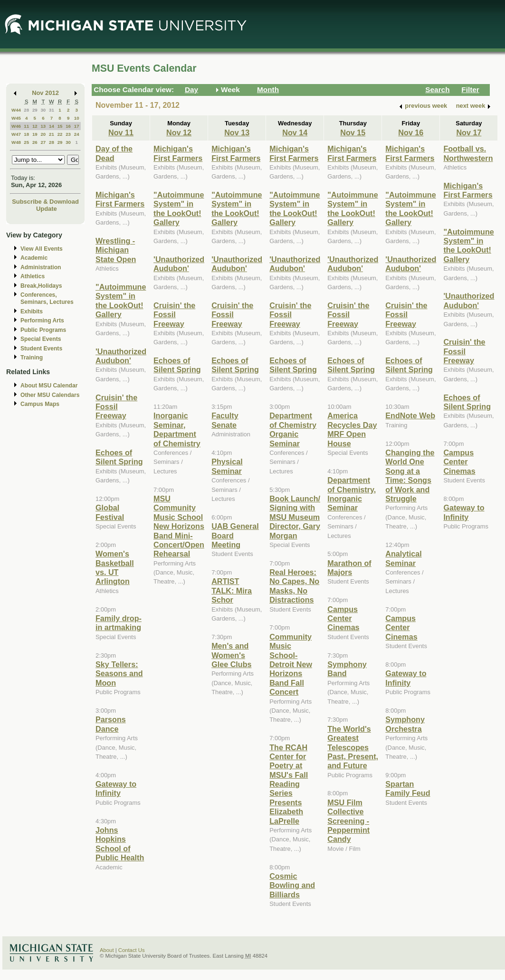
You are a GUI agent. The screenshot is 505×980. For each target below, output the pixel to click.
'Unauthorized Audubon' (121, 356)
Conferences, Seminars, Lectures (47, 298)
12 (35, 126)
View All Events (42, 249)
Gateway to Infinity (116, 788)
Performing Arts (42, 320)
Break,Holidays (41, 286)
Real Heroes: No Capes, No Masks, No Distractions (294, 586)
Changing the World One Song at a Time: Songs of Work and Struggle (410, 476)
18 (26, 134)
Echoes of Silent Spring (119, 457)
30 (43, 110)
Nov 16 (411, 132)
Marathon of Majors (349, 568)
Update (47, 209)
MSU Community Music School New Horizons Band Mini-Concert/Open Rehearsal (179, 526)
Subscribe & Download (45, 202)
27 (43, 142)
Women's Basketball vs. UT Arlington (115, 567)
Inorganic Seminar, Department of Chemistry (177, 429)
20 (43, 134)
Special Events (41, 339)
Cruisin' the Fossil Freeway (116, 407)
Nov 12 (179, 132)
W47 (16, 134)
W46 (16, 126)
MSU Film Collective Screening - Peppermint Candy (348, 821)
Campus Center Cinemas (343, 618)
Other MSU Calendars (50, 395)
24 (77, 134)
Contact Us (132, 950)
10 (77, 118)
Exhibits (32, 311)
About (107, 950)
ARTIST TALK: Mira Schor (232, 590)
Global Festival (110, 512)
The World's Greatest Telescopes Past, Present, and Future (353, 747)
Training (32, 358)
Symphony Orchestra (405, 724)
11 (26, 126)
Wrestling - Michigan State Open (116, 250)
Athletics (33, 276)
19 (35, 134)
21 (52, 134)
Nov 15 (353, 132)
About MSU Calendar (49, 386)
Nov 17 (469, 132)
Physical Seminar (227, 466)
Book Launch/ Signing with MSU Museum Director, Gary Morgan (295, 517)
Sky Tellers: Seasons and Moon (119, 674)
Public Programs (43, 330)
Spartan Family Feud (408, 788)
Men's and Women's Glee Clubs (231, 655)
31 (52, 110)
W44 (16, 110)
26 (35, 142)
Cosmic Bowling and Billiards (292, 885)
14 (52, 126)
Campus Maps (40, 404)
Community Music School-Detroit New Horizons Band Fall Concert (291, 664)
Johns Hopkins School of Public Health (120, 844)
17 (77, 126)
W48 (16, 142)
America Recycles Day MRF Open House (352, 429)
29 (35, 110)
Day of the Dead (114, 153)
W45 (16, 118)
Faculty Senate (225, 420)
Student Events (41, 349)
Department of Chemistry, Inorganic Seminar (352, 494)
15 (60, 126)
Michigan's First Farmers (120, 199)
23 (68, 134)
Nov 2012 (45, 93)
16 (68, 126)
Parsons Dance (111, 724)
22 (60, 134)
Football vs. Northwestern (468, 153)
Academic (34, 258)
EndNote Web (410, 415)
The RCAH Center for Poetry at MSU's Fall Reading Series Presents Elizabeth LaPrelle (289, 784)
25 (26, 142)
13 (43, 126)
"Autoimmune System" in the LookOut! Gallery (121, 301)
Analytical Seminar (403, 558)
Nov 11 (121, 132)
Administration (41, 267)
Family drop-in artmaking (119, 623)
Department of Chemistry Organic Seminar (293, 429)
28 (26, 110)
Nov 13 (237, 132)
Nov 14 (295, 132)
